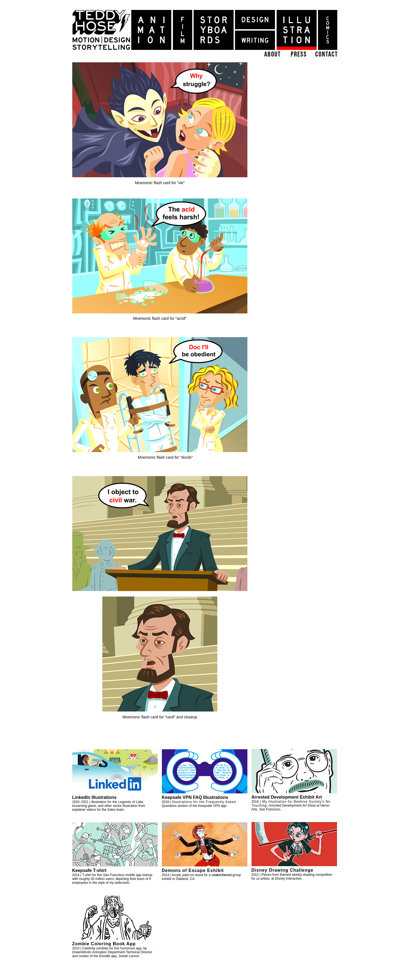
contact (327, 54)
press (299, 54)
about (272, 54)
